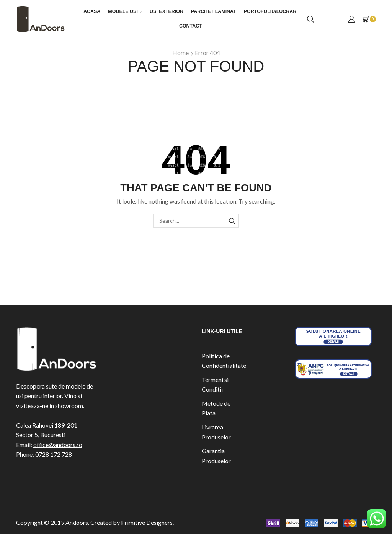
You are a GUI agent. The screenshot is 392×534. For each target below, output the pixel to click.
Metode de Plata (216, 408)
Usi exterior (167, 11)
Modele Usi (125, 11)
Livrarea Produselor (216, 432)
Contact (191, 26)
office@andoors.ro (58, 445)
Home (180, 53)
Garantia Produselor (216, 456)
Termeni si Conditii (215, 385)
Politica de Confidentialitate (224, 361)
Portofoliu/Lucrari (271, 11)
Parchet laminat (214, 11)
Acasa (92, 11)
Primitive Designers (147, 522)
